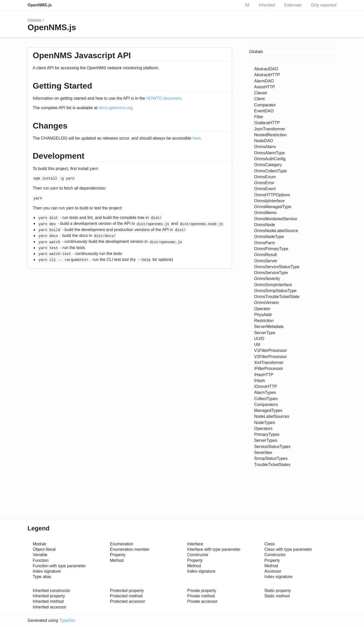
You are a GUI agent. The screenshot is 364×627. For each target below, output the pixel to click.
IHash (259, 381)
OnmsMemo (265, 213)
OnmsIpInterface (269, 201)
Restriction (264, 321)
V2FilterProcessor (270, 357)
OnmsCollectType (270, 171)
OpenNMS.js (40, 5)
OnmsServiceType (271, 273)
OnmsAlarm (265, 147)
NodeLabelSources (272, 416)
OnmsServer (266, 261)
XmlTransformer (269, 363)
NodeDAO (263, 141)
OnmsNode (265, 225)
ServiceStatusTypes (272, 447)
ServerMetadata (269, 327)
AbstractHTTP (267, 75)
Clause (261, 93)
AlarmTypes (265, 392)
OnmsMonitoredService (276, 219)
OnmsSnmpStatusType (275, 291)
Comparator (265, 105)
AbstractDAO (266, 69)
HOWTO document (164, 98)
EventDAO (264, 111)
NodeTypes (265, 423)
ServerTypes (266, 440)
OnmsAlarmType (269, 153)
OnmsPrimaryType (271, 249)
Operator (262, 309)
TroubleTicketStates (272, 465)
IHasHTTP (264, 375)
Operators (263, 429)
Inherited (267, 5)
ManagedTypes (268, 410)
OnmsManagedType (273, 207)
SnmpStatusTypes (271, 458)
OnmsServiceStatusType (277, 267)
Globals (34, 20)
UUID (259, 339)
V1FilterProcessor (270, 350)
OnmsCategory (268, 165)
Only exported (324, 5)
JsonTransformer (270, 129)
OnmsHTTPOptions (272, 195)
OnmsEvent (265, 189)
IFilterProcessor (268, 368)
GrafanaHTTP (267, 123)
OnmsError (264, 183)
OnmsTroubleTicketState (277, 297)
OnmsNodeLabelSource (276, 231)
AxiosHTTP (265, 87)
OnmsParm (265, 243)
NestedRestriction (270, 135)
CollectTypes (266, 399)
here (197, 138)
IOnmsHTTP (266, 387)
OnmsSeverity (267, 279)
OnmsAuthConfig (270, 159)
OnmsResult (265, 255)
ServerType (265, 333)
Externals (293, 5)
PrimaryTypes (267, 434)
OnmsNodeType (269, 237)
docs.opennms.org (116, 108)
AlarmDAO (264, 81)
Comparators (266, 405)
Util (257, 345)
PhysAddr (263, 315)
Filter (259, 117)
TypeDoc (67, 620)
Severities (263, 452)
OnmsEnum (265, 177)
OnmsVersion (266, 303)
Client (259, 99)
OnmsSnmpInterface (273, 285)
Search (231, 5)
